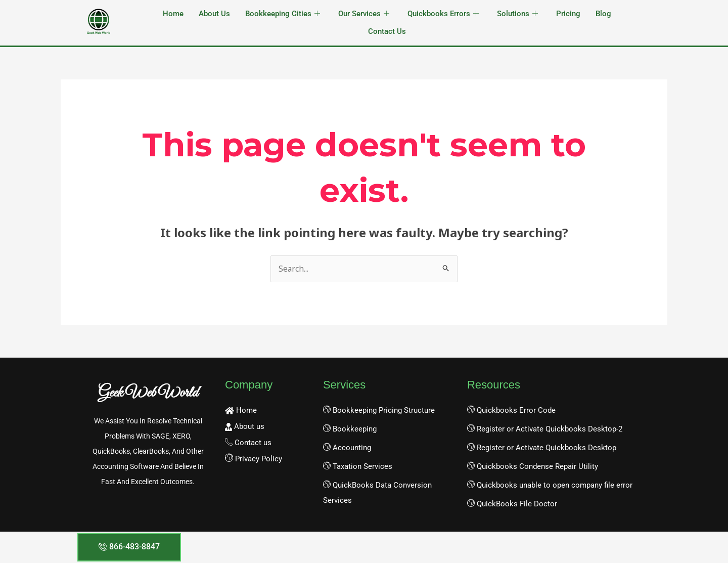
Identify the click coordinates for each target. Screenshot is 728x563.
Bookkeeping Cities (283, 14)
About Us (214, 14)
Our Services (364, 14)
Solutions (517, 14)
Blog (603, 14)
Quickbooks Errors (443, 14)
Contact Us (387, 31)
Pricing (568, 14)
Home (173, 14)
